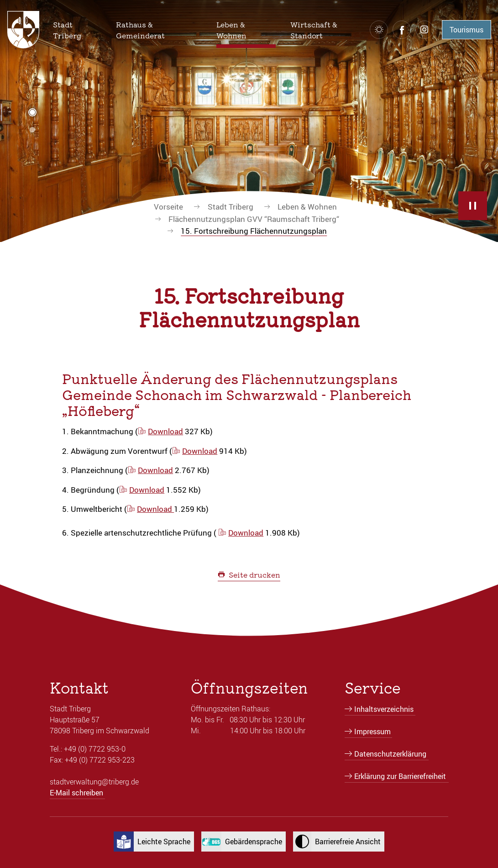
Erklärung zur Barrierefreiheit (400, 776)
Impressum (372, 731)
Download (165, 431)
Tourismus (467, 30)
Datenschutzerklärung (390, 754)
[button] (77, 30)
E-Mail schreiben (76, 793)
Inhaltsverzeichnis (384, 709)
